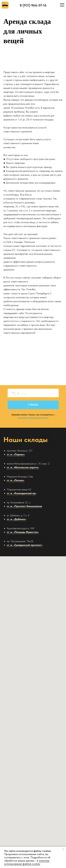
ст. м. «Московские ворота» (23, 467)
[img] (62, 5)
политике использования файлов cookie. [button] (27, 862)
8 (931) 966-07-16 (33, 5)
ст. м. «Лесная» (16, 480)
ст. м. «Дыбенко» (16, 519)
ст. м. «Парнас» (16, 454)
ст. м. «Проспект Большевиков (24, 506)
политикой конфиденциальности (33, 418)
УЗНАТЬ (33, 405)
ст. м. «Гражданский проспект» (25, 545)
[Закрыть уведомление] (63, 849)
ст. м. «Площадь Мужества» (23, 532)
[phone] (33, 393)
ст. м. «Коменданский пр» (22, 493)
